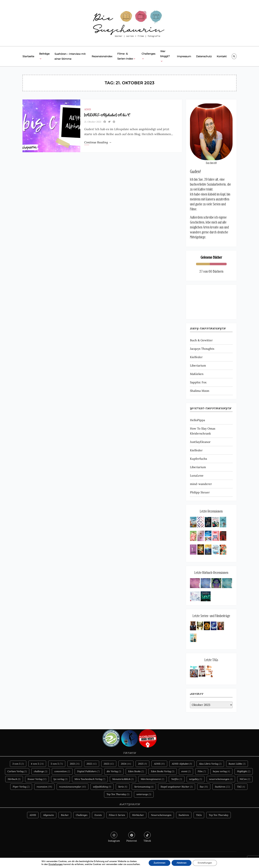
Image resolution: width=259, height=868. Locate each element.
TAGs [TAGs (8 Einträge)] (199, 815)
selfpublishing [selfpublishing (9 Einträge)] (102, 787)
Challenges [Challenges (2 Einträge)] (82, 815)
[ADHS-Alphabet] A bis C (107, 115)
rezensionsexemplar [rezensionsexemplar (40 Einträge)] (73, 787)
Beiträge (44, 57)
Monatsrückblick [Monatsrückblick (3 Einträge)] (123, 779)
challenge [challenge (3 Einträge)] (41, 771)
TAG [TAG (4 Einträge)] (241, 787)
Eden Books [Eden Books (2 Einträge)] (136, 771)
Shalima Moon (200, 391)
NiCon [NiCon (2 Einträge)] (245, 779)
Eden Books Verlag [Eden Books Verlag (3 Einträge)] (163, 771)
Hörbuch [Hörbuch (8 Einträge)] (14, 779)
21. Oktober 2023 (93, 122)
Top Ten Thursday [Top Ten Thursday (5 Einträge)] (118, 794)
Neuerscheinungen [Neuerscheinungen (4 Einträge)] (161, 815)
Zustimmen (159, 863)
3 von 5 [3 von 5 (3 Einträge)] (18, 764)
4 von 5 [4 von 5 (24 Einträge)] (37, 764)
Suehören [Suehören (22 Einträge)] (222, 787)
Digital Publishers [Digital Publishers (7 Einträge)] (88, 771)
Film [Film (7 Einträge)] (202, 771)
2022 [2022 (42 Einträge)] (92, 764)
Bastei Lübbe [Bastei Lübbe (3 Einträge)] (237, 764)
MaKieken (197, 374)
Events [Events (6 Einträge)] (98, 815)
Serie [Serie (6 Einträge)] (123, 787)
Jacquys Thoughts (202, 349)
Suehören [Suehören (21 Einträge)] (184, 815)
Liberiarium (198, 365)
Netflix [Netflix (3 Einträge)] (177, 779)
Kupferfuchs (198, 459)
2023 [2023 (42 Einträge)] (109, 764)
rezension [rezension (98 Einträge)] (44, 787)
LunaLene (197, 475)
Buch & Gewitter (201, 340)
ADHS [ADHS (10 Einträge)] (159, 764)
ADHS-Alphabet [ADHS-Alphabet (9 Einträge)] (182, 764)
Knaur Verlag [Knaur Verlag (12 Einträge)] (37, 779)
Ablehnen (182, 863)
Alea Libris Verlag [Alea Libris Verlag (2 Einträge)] (210, 764)
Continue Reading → (98, 142)
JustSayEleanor (200, 442)
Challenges (148, 57)
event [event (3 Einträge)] (186, 771)
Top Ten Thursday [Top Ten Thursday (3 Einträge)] (219, 815)
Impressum (184, 56)
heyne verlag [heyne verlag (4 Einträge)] (221, 771)
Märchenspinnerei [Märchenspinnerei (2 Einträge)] (152, 779)
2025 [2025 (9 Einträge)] (142, 764)
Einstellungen (56, 864)
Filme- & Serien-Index (126, 57)
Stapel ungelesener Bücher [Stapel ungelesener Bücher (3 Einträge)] (177, 787)
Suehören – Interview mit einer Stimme (70, 56)
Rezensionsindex (102, 56)
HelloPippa (197, 420)
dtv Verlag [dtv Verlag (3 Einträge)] (114, 771)
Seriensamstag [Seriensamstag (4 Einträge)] (144, 787)
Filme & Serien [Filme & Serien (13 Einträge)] (117, 815)
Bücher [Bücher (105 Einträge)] (65, 815)
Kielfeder (196, 357)
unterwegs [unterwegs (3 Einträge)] (144, 794)
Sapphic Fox (198, 382)
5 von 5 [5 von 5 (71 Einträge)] (57, 764)
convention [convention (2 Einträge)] (62, 771)
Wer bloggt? (165, 57)
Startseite (28, 56)
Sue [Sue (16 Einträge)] (204, 787)
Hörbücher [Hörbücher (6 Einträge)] (138, 815)
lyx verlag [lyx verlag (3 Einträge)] (60, 779)
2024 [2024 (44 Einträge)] (126, 764)
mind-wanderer (201, 484)
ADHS (88, 109)
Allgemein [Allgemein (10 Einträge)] (48, 815)
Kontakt (222, 56)
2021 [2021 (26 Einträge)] (75, 764)
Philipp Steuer (200, 492)
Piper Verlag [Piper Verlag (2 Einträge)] (21, 787)
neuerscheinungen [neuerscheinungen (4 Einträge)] (221, 779)
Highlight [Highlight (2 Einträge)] (244, 771)
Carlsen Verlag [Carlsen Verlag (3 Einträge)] (17, 771)
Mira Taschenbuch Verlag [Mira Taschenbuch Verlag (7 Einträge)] (90, 779)
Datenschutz (204, 56)
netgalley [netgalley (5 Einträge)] (196, 779)
